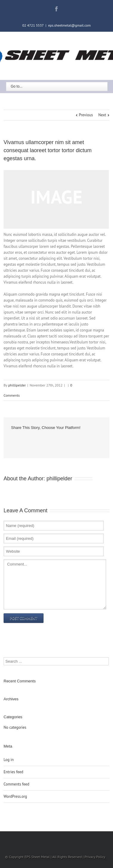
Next (102, 115)
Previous (86, 115)
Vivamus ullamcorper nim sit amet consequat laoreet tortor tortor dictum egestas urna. (48, 150)
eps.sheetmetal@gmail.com (69, 25)
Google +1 (24, 441)
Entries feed (13, 772)
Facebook (56, 9)
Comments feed (16, 784)
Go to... (17, 86)
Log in (9, 760)
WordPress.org (15, 796)
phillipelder (17, 385)
